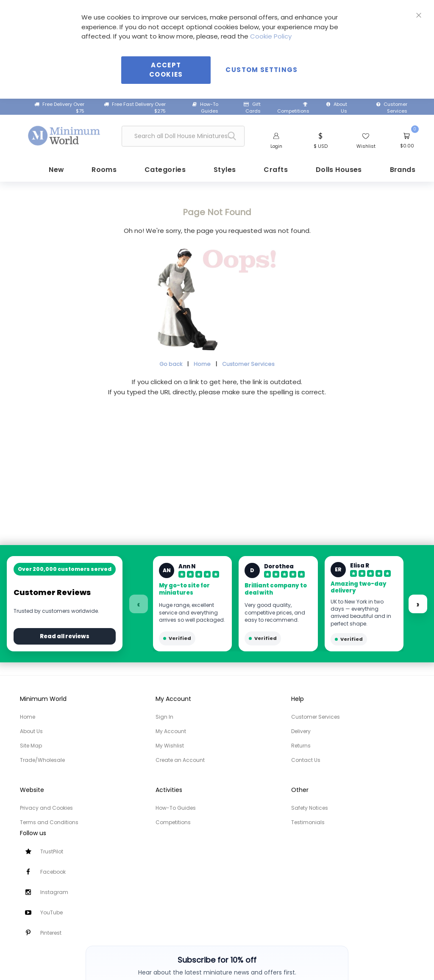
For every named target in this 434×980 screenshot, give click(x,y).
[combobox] (183, 136)
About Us (337, 108)
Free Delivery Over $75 (59, 108)
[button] (321, 140)
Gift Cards (252, 108)
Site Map (31, 746)
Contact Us (306, 760)
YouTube (51, 912)
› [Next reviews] (418, 605)
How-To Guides (205, 108)
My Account (171, 731)
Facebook (53, 872)
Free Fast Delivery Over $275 (135, 108)
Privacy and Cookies (46, 808)
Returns (301, 746)
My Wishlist (170, 746)
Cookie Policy (271, 36)
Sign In (164, 717)
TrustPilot (52, 851)
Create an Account (180, 760)
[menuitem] (52, 169)
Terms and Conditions (49, 822)
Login (276, 146)
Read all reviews (65, 636)
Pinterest (51, 933)
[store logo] (64, 135)
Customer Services (392, 108)
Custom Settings (262, 70)
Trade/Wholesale (42, 760)
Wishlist (366, 146)
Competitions (293, 108)
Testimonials (308, 822)
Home (202, 363)
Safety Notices (310, 808)
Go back (171, 363)
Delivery (301, 731)
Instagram (54, 892)
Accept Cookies (166, 70)
